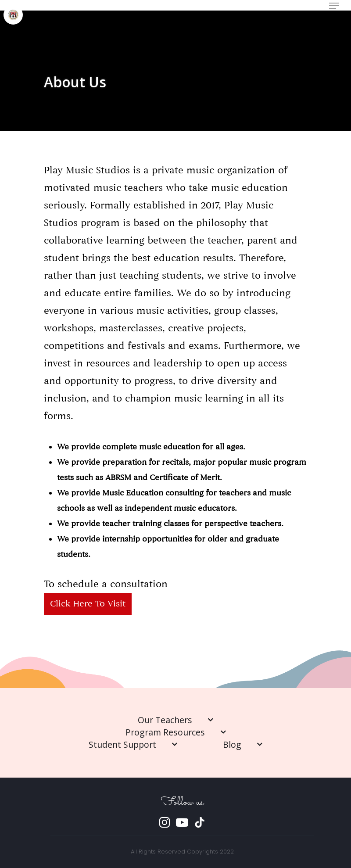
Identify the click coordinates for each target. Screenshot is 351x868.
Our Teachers (175, 720)
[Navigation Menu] (334, 6)
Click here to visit (88, 604)
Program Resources (176, 732)
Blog (243, 744)
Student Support (133, 744)
